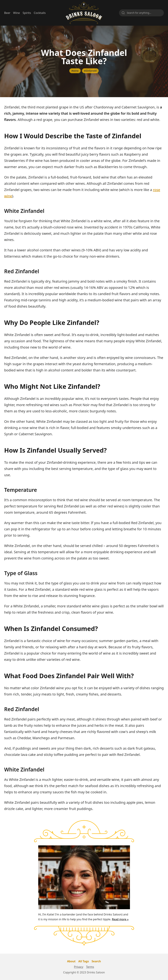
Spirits (27, 13)
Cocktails (40, 13)
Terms (90, 967)
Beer (7, 13)
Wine (17, 13)
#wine (75, 71)
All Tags (84, 961)
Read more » (120, 919)
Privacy (79, 967)
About (71, 961)
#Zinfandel (90, 71)
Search (96, 961)
